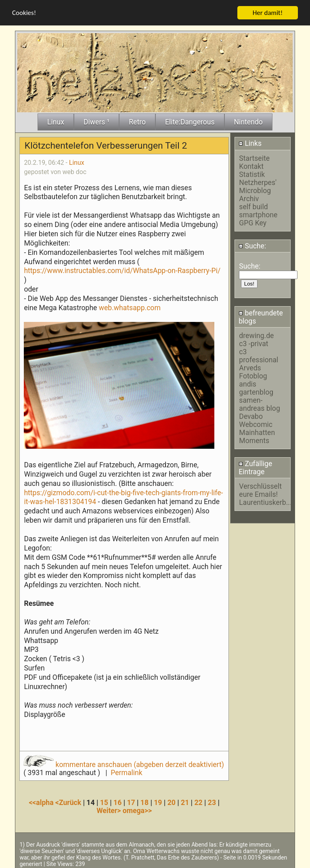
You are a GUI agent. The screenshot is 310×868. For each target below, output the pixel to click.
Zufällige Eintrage (255, 467)
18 (145, 801)
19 (158, 801)
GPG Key (253, 222)
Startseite (254, 157)
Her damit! (268, 12)
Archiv (249, 198)
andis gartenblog (256, 387)
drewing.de (256, 334)
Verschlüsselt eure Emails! (260, 490)
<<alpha (42, 801)
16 (117, 801)
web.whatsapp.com (130, 307)
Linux (77, 161)
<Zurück (69, 801)
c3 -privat (253, 343)
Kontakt (251, 165)
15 (104, 801)
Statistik (252, 173)
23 (212, 801)
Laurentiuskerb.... (266, 502)
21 (185, 801)
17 (131, 801)
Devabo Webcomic (256, 419)
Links (250, 143)
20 (172, 801)
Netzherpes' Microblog (258, 185)
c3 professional (259, 355)
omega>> (137, 809)
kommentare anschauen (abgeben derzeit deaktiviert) (124, 763)
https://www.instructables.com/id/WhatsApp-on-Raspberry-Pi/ (122, 270)
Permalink (126, 771)
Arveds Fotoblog (253, 371)
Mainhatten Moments (257, 435)
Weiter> (110, 809)
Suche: (252, 245)
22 (198, 801)
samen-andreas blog (259, 403)
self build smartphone (258, 210)
